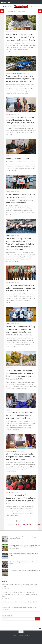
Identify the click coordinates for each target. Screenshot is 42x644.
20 (27, 525)
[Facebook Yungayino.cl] (17, 639)
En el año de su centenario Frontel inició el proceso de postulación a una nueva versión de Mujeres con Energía (20, 37)
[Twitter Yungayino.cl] (20, 639)
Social (19, 73)
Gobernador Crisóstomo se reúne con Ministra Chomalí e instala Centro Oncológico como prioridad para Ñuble (21, 120)
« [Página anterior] (7, 525)
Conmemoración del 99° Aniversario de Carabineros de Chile (25, 570)
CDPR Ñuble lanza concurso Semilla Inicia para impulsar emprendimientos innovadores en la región (20, 457)
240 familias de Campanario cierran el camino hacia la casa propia (20, 608)
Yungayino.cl (6, 2)
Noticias (8, 32)
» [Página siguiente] (35, 525)
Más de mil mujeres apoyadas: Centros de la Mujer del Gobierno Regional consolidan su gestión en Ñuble (20, 415)
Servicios (14, 32)
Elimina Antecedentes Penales (17, 159)
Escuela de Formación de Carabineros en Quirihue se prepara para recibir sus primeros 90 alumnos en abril (20, 288)
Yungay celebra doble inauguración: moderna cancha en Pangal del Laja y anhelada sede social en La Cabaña (20, 79)
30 (30, 525)
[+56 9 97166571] (25, 639)
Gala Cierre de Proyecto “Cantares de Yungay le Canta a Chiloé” (19, 602)
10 (24, 525)
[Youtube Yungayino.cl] (22, 639)
